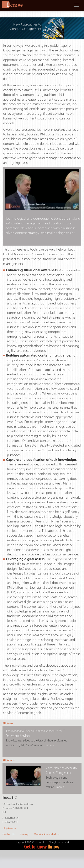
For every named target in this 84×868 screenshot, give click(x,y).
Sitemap (24, 834)
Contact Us (9, 834)
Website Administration (47, 834)
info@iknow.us (9, 828)
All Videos (9, 760)
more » (50, 745)
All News (8, 723)
